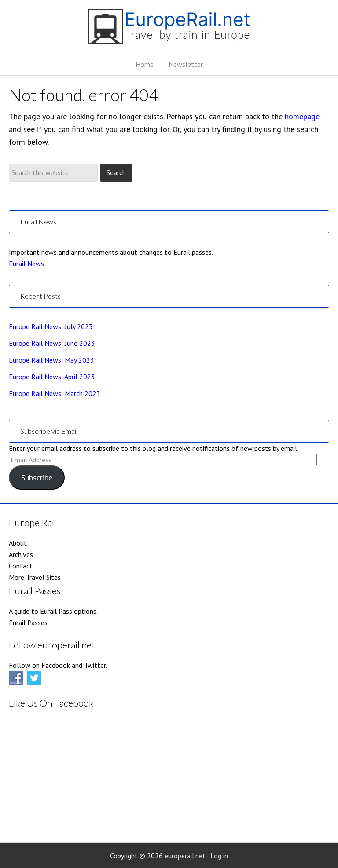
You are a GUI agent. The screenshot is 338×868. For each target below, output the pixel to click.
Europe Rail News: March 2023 (55, 393)
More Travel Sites (35, 577)
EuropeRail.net (169, 30)
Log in (219, 856)
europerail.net (185, 856)
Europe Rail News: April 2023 (52, 377)
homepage (302, 116)
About (18, 543)
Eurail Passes (28, 623)
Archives (21, 554)
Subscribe (37, 478)
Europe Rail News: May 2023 (51, 360)
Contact (21, 566)
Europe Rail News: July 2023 (51, 326)
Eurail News (26, 264)
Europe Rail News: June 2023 (52, 343)
